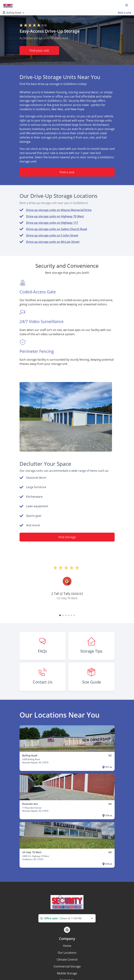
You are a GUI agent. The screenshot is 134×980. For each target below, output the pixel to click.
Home (67, 946)
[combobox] (67, 918)
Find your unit (39, 51)
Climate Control (67, 960)
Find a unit (67, 172)
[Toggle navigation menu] (128, 5)
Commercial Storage (67, 966)
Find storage (67, 537)
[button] (60, 615)
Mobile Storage (67, 973)
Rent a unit (124, 13)
